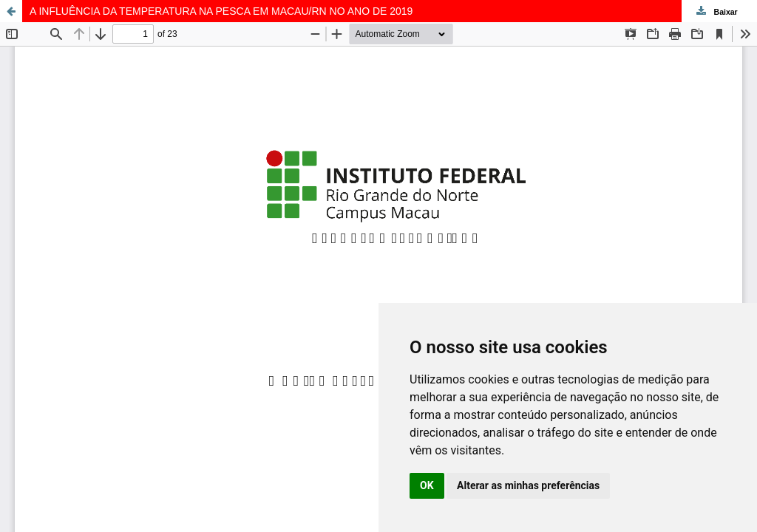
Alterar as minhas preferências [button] (528, 485)
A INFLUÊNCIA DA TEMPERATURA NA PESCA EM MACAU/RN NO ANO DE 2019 (221, 11)
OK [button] (427, 485)
